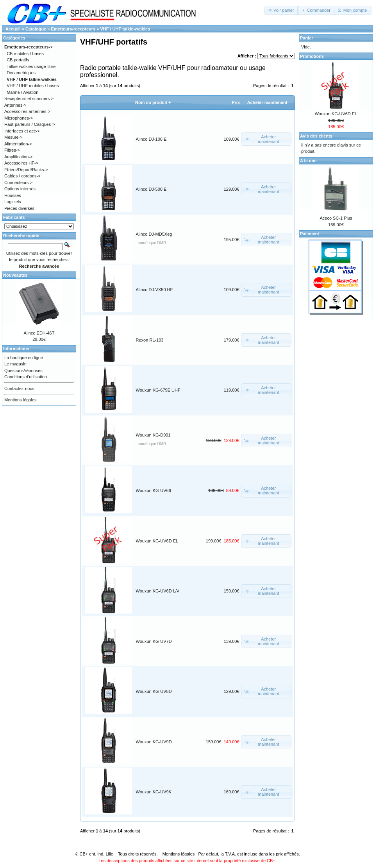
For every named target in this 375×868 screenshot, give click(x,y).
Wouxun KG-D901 (153, 435)
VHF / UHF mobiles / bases (33, 86)
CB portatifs (18, 60)
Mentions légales (21, 400)
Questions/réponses (23, 370)
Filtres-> (12, 150)
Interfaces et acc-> (22, 131)
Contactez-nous (19, 388)
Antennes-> (15, 105)
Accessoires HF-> (21, 163)
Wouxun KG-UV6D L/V (158, 591)
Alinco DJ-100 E (151, 139)
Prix (236, 102)
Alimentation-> (18, 144)
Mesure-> (13, 137)
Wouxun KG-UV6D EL (157, 541)
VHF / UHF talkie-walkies (125, 29)
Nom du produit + (153, 102)
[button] (281, 10)
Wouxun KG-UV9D (154, 742)
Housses (13, 195)
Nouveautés (15, 275)
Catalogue (36, 29)
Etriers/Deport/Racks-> (26, 170)
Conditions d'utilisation (26, 377)
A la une (308, 161)
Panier (307, 38)
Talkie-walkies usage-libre (31, 66)
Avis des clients (316, 136)
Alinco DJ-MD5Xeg (154, 234)
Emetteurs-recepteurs (73, 29)
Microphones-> (19, 118)
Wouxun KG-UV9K (154, 792)
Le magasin (15, 364)
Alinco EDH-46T (39, 333)
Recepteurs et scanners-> (29, 98)
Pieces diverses (19, 208)
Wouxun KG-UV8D (154, 691)
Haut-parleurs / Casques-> (29, 124)
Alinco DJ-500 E (151, 189)
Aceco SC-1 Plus (336, 218)
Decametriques (21, 73)
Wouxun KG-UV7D (154, 641)
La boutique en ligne (24, 358)
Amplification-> (18, 157)
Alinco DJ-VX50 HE (154, 290)
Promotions (312, 56)
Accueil (13, 29)
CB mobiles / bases (25, 54)
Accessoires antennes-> (27, 111)
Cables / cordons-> (22, 176)
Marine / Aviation (22, 92)
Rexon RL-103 (150, 340)
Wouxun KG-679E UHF (158, 390)
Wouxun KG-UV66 (154, 490)
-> (29, 47)
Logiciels (13, 202)
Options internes (20, 189)
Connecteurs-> (18, 183)
